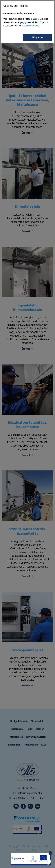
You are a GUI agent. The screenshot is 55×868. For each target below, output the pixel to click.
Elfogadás (37, 37)
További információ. (31, 26)
